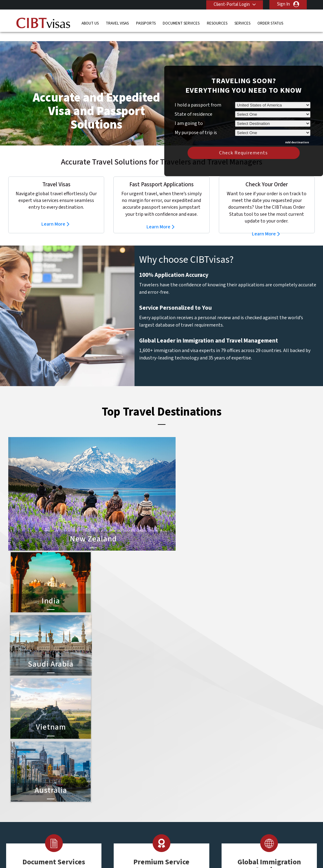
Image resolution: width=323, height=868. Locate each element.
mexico (131, 806)
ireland (131, 799)
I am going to (189, 114)
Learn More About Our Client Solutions (61, 854)
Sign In (283, 4)
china (130, 779)
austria (132, 765)
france (101, 792)
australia (103, 765)
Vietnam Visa (175, 779)
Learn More (53, 215)
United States (138, 834)
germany (133, 792)
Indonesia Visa (177, 799)
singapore (104, 820)
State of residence (194, 105)
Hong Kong (105, 799)
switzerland (136, 827)
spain (130, 820)
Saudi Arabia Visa (179, 806)
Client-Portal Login (231, 4)
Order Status (270, 23)
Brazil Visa (173, 785)
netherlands (106, 813)
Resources (217, 23)
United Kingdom (110, 834)
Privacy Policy (142, 854)
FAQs (114, 854)
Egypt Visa (173, 813)
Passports (146, 23)
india (99, 806)
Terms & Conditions (184, 854)
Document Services (181, 23)
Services (242, 23)
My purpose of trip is (196, 122)
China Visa (173, 765)
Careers (248, 854)
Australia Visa (176, 792)
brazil (130, 771)
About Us (90, 23)
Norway (132, 813)
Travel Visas (117, 23)
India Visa (172, 771)
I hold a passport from (198, 96)
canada (101, 779)
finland (132, 785)
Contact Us (243, 765)
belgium (102, 771)
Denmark (103, 785)
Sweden (102, 827)
